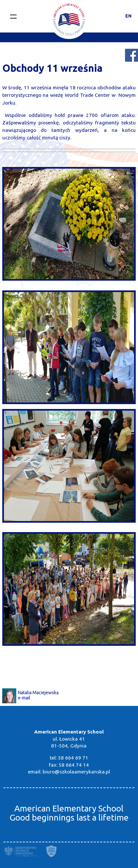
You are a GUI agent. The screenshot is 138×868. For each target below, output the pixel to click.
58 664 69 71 (73, 758)
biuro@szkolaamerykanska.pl (76, 772)
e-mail (24, 698)
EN (128, 16)
